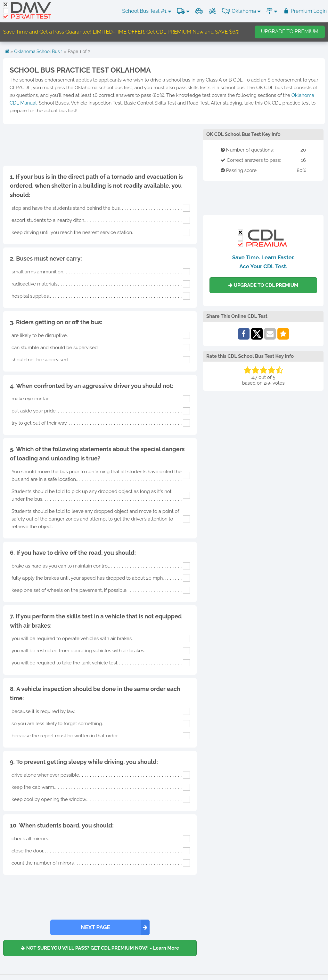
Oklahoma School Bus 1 (38, 51)
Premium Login (305, 11)
